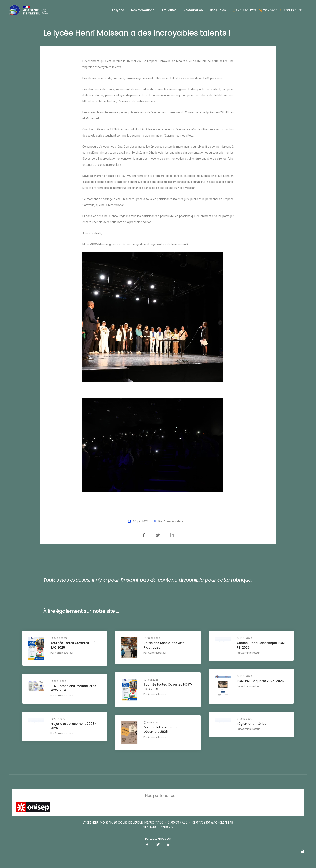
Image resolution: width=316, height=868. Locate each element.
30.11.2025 (151, 723)
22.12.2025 (244, 719)
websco (167, 827)
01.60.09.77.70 (178, 822)
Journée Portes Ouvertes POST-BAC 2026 (168, 687)
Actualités (169, 10)
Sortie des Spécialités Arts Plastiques (164, 645)
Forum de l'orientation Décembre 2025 (161, 730)
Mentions (150, 827)
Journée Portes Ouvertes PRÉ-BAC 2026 (74, 645)
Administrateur (173, 521)
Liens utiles (218, 10)
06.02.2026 (152, 638)
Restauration (193, 10)
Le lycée (118, 10)
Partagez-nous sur (158, 839)
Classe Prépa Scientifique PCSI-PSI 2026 (261, 645)
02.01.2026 (58, 681)
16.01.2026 (244, 638)
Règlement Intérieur (252, 724)
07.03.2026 (59, 638)
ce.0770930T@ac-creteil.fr (213, 822)
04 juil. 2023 (141, 521)
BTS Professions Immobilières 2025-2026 (73, 688)
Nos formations (143, 10)
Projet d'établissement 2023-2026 (73, 726)
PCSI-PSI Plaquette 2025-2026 (260, 681)
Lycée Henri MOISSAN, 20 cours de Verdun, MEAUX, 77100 (123, 822)
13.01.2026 (151, 680)
